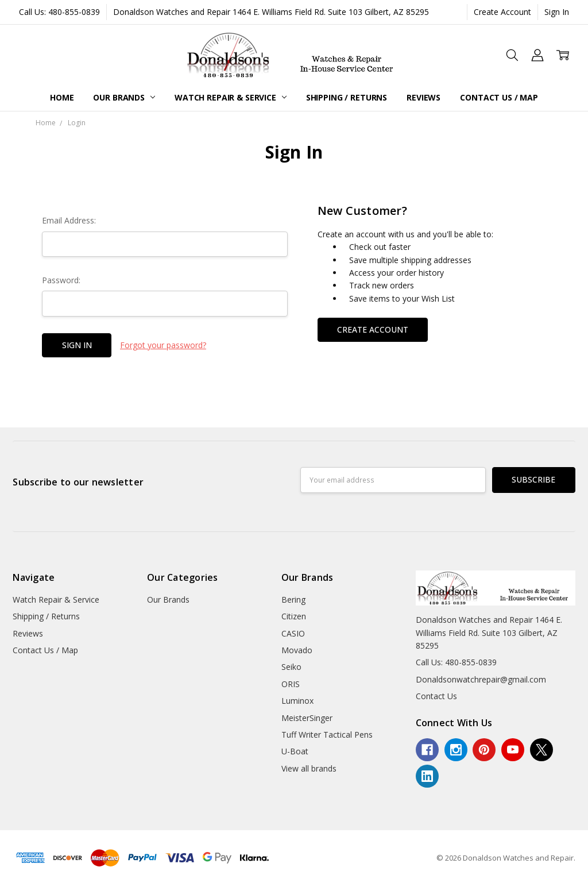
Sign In (557, 12)
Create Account (502, 12)
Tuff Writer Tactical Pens (327, 735)
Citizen (294, 616)
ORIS (291, 684)
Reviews (423, 97)
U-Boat (295, 751)
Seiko (291, 667)
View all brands (309, 768)
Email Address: (69, 220)
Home (62, 97)
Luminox (297, 701)
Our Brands (124, 97)
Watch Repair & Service (231, 97)
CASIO (293, 633)
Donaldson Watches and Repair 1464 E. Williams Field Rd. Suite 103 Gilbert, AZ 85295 (271, 12)
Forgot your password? (163, 345)
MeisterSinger (307, 718)
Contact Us (436, 696)
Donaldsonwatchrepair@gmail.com (481, 679)
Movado (297, 650)
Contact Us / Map (499, 97)
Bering (293, 600)
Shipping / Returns (347, 97)
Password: (61, 280)
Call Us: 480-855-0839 (59, 12)
